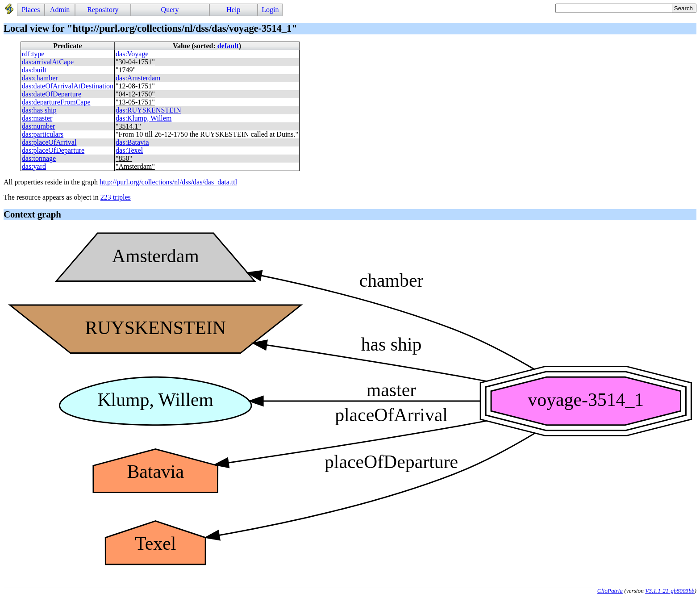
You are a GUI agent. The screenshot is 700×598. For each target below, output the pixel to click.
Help (233, 10)
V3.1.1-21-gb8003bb (670, 591)
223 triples (116, 197)
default (228, 46)
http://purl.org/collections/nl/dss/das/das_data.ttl (168, 182)
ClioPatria (610, 591)
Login (270, 10)
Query (170, 10)
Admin (60, 10)
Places (31, 10)
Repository (103, 10)
